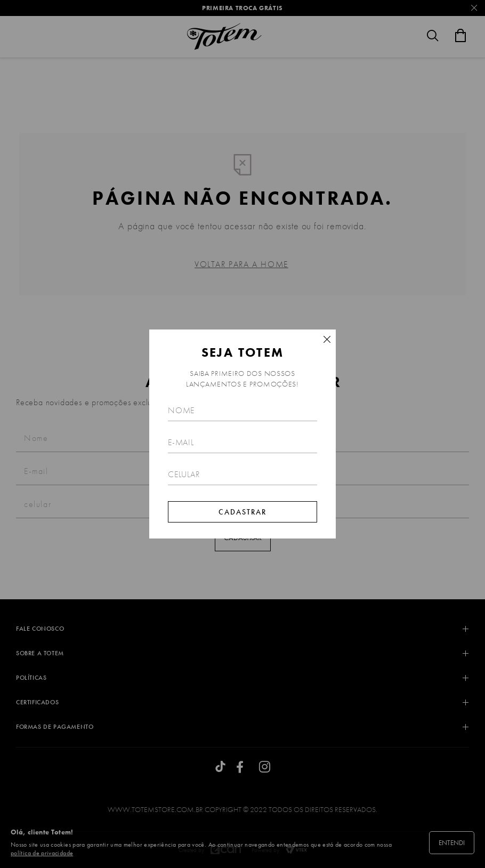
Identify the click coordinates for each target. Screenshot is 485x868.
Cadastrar (242, 512)
